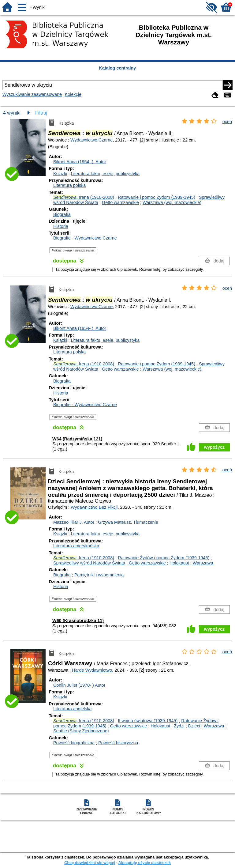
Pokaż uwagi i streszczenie (73, 250)
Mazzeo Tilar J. (74, 522)
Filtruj (41, 113)
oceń (227, 122)
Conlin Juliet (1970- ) (79, 685)
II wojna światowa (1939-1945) (148, 721)
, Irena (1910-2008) (84, 197)
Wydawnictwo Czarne (91, 140)
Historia (61, 226)
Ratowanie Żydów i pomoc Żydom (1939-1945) (164, 558)
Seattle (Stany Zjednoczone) (81, 731)
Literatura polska (69, 185)
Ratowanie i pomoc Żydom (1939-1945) (157, 197)
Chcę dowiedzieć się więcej (90, 863)
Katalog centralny (118, 68)
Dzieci (194, 726)
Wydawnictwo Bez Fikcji (94, 507)
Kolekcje (73, 94)
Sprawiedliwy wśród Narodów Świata (89, 563)
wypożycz (214, 447)
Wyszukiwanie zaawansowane (32, 94)
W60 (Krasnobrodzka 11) (78, 621)
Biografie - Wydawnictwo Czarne (85, 238)
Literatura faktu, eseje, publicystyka (105, 174)
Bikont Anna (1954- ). (80, 162)
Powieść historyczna (118, 743)
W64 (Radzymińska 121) (77, 439)
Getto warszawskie (120, 202)
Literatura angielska (73, 709)
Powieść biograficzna (74, 743)
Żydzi (179, 726)
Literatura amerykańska (76, 546)
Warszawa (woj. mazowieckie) (172, 202)
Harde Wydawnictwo (92, 670)
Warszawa (203, 563)
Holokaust (179, 563)
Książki (60, 174)
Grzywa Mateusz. (128, 522)
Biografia (62, 214)
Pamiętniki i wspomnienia (99, 575)
